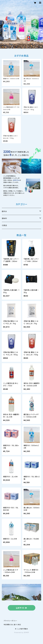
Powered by (22, 632)
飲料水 (4, 211)
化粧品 (4, 225)
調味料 (4, 218)
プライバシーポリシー (10, 621)
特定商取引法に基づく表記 (12, 625)
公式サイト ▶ (22, 608)
